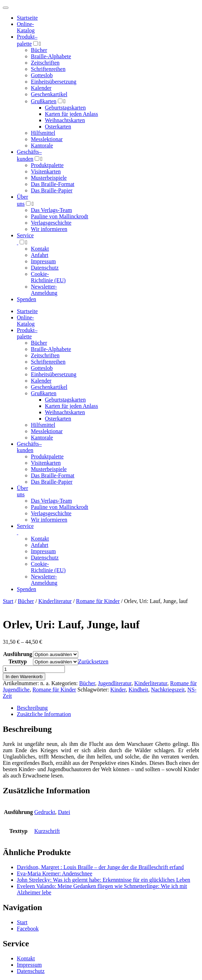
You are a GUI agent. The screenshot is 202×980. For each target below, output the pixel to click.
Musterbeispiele (49, 178)
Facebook (28, 929)
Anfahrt (40, 255)
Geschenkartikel (49, 94)
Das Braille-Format (53, 184)
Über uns (22, 491)
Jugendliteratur (115, 683)
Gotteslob (42, 75)
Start (8, 601)
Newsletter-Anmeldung (44, 290)
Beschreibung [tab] (32, 708)
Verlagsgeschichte (51, 223)
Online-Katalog (26, 27)
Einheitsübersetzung (54, 82)
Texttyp (18, 661)
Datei (64, 812)
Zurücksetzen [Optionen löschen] (93, 661)
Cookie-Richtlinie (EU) (48, 277)
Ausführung (18, 654)
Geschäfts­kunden (29, 447)
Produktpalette (47, 165)
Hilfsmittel (43, 133)
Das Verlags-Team (51, 210)
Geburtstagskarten (65, 108)
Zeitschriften (45, 63)
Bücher (39, 50)
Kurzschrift (47, 831)
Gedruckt (45, 812)
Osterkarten (58, 127)
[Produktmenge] (34, 669)
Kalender (41, 88)
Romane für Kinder (98, 601)
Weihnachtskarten (65, 120)
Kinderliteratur (55, 601)
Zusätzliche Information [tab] (44, 714)
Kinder (118, 690)
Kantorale (42, 145)
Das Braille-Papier (52, 190)
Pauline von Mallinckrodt (60, 216)
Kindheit (138, 690)
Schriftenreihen (48, 69)
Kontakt (40, 249)
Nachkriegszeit (168, 690)
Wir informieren (49, 229)
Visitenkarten (46, 171)
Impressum (43, 261)
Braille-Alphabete (51, 56)
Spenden (26, 299)
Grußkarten (44, 101)
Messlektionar (47, 139)
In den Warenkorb (24, 677)
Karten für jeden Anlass (72, 114)
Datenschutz (45, 268)
